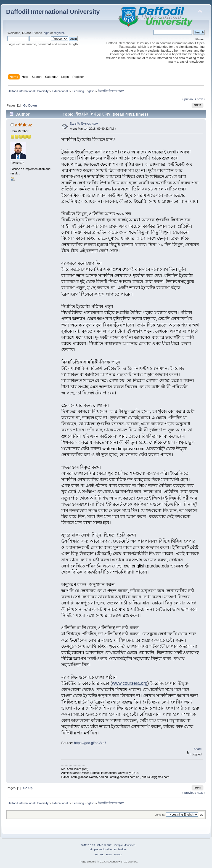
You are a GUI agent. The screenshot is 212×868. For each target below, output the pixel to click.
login (46, 33)
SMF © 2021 (105, 845)
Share (198, 749)
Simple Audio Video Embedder (108, 849)
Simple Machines (125, 845)
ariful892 (24, 125)
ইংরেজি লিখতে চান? (84, 124)
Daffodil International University (53, 12)
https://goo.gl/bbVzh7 (90, 743)
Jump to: (160, 815)
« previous (189, 99)
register (59, 33)
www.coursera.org (130, 683)
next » (201, 99)
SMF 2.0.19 (88, 845)
